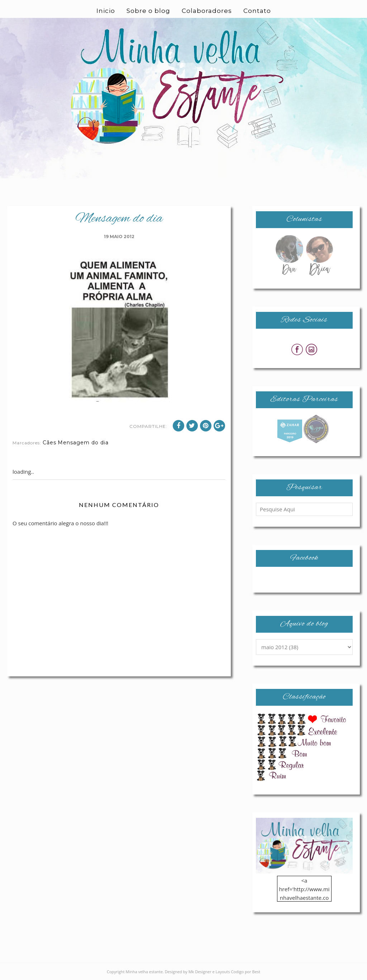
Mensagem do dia (83, 443)
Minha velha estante (144, 972)
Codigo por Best (246, 972)
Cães (49, 443)
